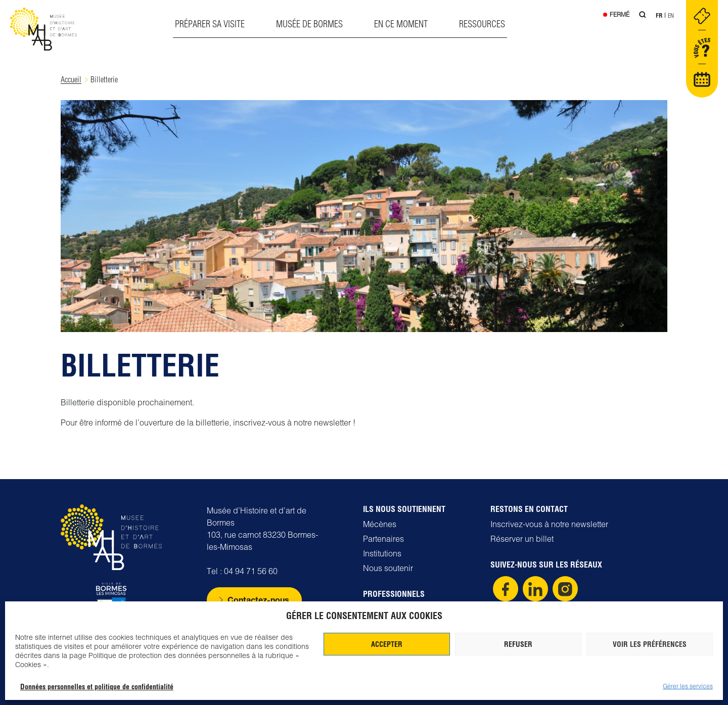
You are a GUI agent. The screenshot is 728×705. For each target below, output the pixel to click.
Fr (659, 15)
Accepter (387, 644)
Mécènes (380, 524)
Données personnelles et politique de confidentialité (97, 687)
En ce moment (401, 24)
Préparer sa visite (210, 24)
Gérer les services (688, 686)
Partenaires (383, 539)
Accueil (71, 80)
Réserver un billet (522, 539)
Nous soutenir (388, 568)
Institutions (382, 553)
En (671, 15)
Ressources (482, 24)
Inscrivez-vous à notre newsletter (549, 524)
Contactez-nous (258, 600)
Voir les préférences (650, 644)
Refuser (518, 644)
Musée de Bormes (309, 24)
